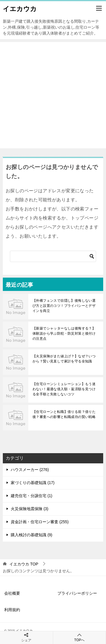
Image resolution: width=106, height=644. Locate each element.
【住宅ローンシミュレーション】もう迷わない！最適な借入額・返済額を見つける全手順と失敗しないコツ (64, 389)
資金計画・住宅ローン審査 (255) (40, 522)
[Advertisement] (53, 95)
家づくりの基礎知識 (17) (33, 483)
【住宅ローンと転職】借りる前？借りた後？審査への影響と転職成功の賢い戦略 (64, 414)
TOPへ (80, 637)
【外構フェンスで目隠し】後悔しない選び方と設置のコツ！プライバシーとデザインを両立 (64, 306)
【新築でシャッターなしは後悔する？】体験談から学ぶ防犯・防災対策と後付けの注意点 (64, 333)
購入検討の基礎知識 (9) (32, 535)
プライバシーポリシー (77, 593)
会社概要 (12, 593)
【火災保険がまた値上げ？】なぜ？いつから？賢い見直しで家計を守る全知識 (64, 359)
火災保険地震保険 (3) (30, 509)
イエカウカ (20, 8)
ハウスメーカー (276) (30, 470)
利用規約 (12, 610)
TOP (24, 564)
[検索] (53, 256)
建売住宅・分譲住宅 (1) (32, 496)
